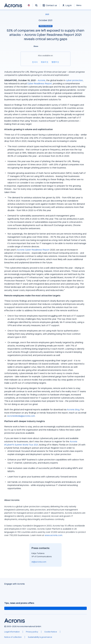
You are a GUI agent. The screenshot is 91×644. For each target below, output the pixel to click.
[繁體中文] (55, 62)
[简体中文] (45, 62)
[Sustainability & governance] (40, 637)
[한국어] (35, 62)
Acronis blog (73, 409)
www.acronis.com (53, 535)
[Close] (81, 5)
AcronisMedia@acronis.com (21, 416)
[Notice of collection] (13, 637)
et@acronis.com (39, 562)
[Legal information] (12, 632)
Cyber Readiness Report (40, 83)
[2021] (46, 14)
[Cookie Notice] (51, 632)
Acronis (42, 80)
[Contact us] (50, 7)
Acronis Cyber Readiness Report (33, 250)
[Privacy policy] (32, 632)
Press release (46, 26)
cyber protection (74, 80)
